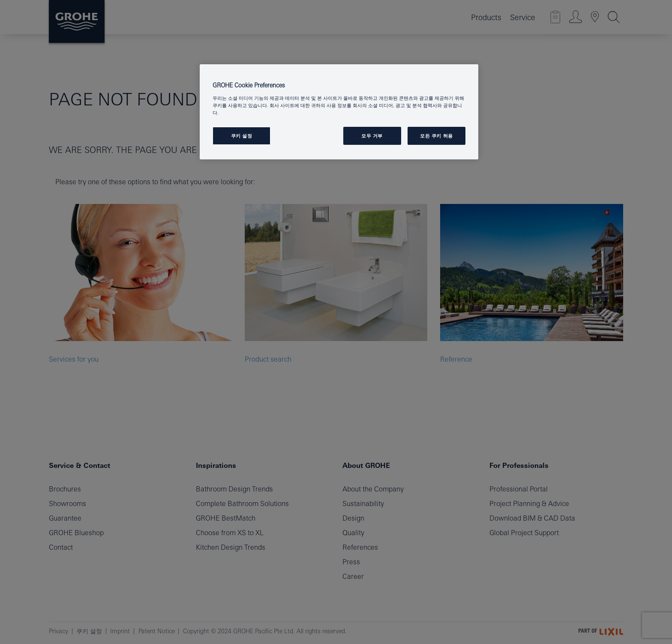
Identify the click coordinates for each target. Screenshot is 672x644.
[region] (339, 112)
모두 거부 (372, 136)
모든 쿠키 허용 (436, 136)
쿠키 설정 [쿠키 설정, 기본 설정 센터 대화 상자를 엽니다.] (242, 136)
